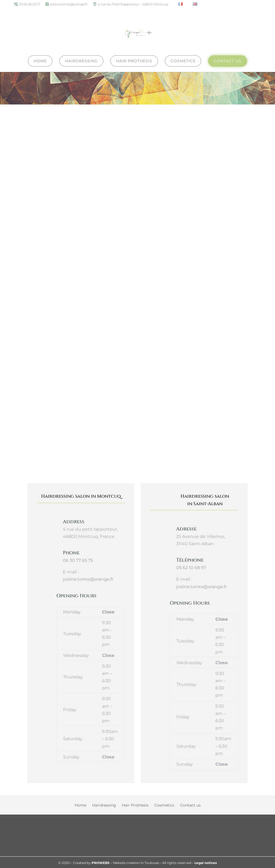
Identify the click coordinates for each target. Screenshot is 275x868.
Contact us (190, 805)
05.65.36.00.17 (30, 4)
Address (74, 521)
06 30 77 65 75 (78, 560)
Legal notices (206, 862)
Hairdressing (104, 805)
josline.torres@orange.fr (69, 4)
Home (80, 805)
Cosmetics (164, 805)
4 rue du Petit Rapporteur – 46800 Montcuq (133, 4)
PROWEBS (101, 862)
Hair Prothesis (135, 805)
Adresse (186, 528)
